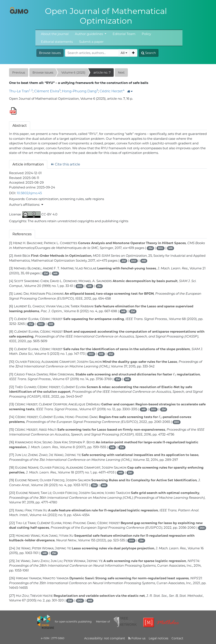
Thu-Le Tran (19, 91)
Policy (146, 34)
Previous (19, 73)
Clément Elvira (47, 91)
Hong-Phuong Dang (79, 91)
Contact (177, 638)
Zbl (151, 248)
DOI (160, 248)
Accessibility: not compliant (105, 638)
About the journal (55, 34)
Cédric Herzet (111, 91)
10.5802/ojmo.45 (29, 193)
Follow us (137, 638)
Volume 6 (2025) (73, 73)
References (22, 234)
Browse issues (50, 53)
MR (171, 248)
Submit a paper (91, 42)
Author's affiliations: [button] (26, 205)
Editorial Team (124, 34)
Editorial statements (57, 42)
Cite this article (65, 164)
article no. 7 (102, 73)
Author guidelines (89, 34)
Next (121, 73)
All (123, 53)
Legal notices (159, 638)
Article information (28, 164)
